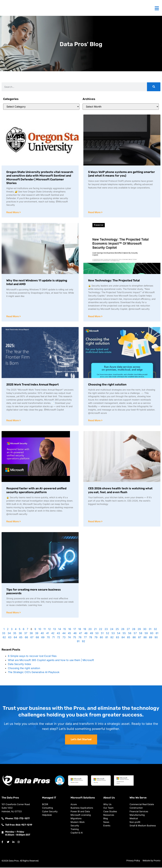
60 (152, 634)
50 (97, 634)
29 (139, 630)
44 (64, 634)
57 (135, 634)
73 (64, 638)
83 (118, 638)
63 (10, 638)
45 (69, 634)
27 (128, 630)
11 (45, 630)
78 (91, 638)
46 (75, 634)
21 (95, 630)
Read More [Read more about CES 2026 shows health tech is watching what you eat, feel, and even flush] (95, 522)
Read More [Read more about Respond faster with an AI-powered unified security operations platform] (13, 522)
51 (102, 634)
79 (96, 638)
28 (134, 630)
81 (107, 638)
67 (32, 638)
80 (101, 638)
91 (78, 642)
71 (53, 638)
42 (53, 634)
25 (117, 630)
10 (40, 630)
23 (106, 630)
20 (90, 630)
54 (119, 634)
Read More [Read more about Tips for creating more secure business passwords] (13, 613)
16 (70, 630)
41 (48, 634)
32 (155, 630)
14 (60, 630)
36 (20, 634)
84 (123, 638)
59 (146, 634)
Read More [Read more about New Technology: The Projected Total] (95, 317)
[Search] (154, 87)
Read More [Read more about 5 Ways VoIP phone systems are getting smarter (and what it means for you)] (95, 212)
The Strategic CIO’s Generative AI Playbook (34, 673)
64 (15, 638)
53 (113, 634)
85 (129, 638)
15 (65, 630)
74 (69, 638)
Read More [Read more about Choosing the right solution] (95, 421)
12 (49, 630)
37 (26, 634)
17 (75, 630)
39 (37, 634)
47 (80, 634)
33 (4, 634)
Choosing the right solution (107, 385)
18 (80, 630)
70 (48, 638)
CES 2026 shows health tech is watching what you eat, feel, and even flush (120, 491)
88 (145, 638)
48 (86, 634)
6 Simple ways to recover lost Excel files (32, 657)
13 (55, 630)
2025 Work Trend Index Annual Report (33, 385)
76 (80, 638)
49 (91, 634)
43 (58, 634)
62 (4, 638)
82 (112, 638)
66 (26, 638)
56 (130, 634)
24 (112, 630)
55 (124, 634)
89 (151, 638)
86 (134, 638)
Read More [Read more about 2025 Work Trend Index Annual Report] (13, 421)
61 (157, 634)
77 (85, 638)
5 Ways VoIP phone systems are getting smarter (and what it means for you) (121, 174)
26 (123, 630)
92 (84, 642)
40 (42, 634)
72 (59, 638)
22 (101, 630)
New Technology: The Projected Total (114, 281)
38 (31, 634)
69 (43, 638)
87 (140, 638)
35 (15, 634)
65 (21, 638)
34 (9, 634)
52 (108, 634)
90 (156, 638)
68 (37, 638)
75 (75, 638)
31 (150, 630)
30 (145, 630)
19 (85, 630)
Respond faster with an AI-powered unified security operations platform (36, 491)
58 (141, 634)
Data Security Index (20, 665)
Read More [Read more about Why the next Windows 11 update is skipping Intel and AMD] (13, 317)
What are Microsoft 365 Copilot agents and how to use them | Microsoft (51, 661)
